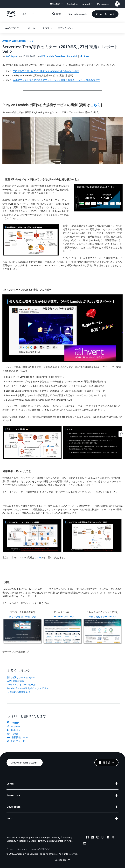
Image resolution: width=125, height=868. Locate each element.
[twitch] (103, 838)
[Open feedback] (121, 434)
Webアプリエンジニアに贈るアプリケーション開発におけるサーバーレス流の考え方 (56, 80)
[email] (85, 844)
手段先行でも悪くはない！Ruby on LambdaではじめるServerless (46, 71)
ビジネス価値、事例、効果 (23, 617)
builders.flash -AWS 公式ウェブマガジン (28, 688)
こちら (95, 105)
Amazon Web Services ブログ (18, 41)
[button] (120, 4)
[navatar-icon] (117, 4)
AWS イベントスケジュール (21, 685)
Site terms (22, 849)
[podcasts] (113, 838)
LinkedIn (14, 730)
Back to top (63, 860)
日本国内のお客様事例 (19, 692)
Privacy (10, 849)
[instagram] (98, 838)
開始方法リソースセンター (21, 677)
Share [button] (85, 56)
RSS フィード (16, 741)
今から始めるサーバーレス (103, 617)
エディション (65, 28)
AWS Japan (11, 56)
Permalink (72, 56)
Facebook (14, 726)
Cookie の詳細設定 (40, 849)
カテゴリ (45, 28)
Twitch (13, 734)
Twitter (13, 723)
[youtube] (108, 838)
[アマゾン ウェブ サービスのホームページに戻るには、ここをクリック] (11, 16)
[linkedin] (92, 838)
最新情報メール (17, 737)
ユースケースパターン (63, 617)
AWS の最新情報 (16, 681)
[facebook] (87, 838)
